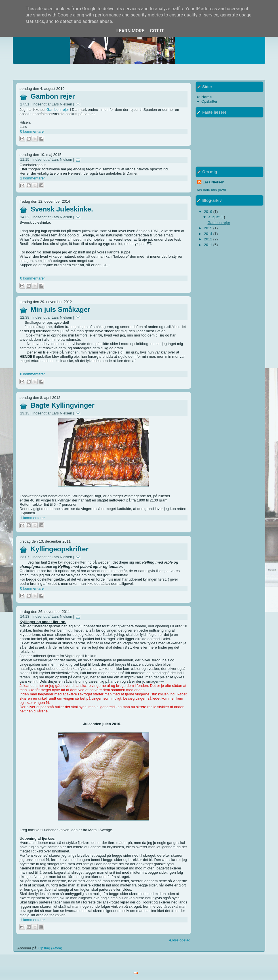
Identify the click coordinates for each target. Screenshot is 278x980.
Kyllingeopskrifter (60, 549)
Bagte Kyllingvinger (63, 405)
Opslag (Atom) (50, 948)
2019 (209, 212)
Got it (157, 31)
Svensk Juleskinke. (62, 209)
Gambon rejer (53, 96)
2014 (209, 234)
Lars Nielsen (213, 182)
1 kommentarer (32, 178)
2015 (209, 228)
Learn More (130, 31)
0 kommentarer (32, 131)
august (215, 217)
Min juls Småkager (61, 309)
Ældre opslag (179, 940)
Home (207, 97)
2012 (209, 239)
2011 (209, 245)
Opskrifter (209, 101)
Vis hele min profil (211, 190)
